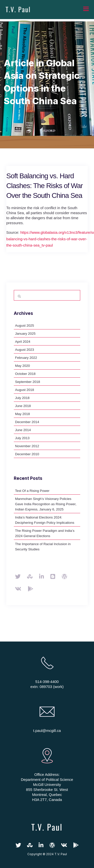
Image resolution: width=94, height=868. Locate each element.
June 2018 (23, 406)
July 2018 (22, 398)
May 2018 (22, 414)
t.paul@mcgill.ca (47, 731)
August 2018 (25, 390)
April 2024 (23, 342)
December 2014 (27, 422)
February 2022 (26, 358)
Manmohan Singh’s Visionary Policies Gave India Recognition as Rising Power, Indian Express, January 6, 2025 (46, 504)
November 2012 (27, 446)
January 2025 (25, 334)
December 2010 (27, 454)
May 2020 (22, 366)
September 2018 (28, 382)
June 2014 (23, 430)
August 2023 (25, 350)
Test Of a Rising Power (32, 491)
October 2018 (25, 374)
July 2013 (22, 438)
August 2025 (25, 326)
